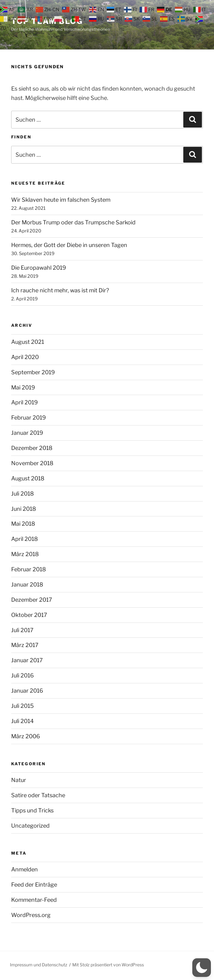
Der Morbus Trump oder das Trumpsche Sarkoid (73, 222)
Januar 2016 (27, 691)
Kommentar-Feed (34, 900)
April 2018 (25, 539)
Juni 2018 (24, 509)
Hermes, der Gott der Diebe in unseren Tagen (69, 245)
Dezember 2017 (32, 600)
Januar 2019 (27, 433)
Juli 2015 (22, 706)
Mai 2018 (23, 524)
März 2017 (25, 645)
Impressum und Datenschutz (39, 965)
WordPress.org (31, 915)
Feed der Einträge (34, 885)
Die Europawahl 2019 (39, 268)
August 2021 (28, 342)
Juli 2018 (22, 494)
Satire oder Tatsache (38, 795)
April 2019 (25, 402)
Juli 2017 (22, 630)
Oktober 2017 (29, 615)
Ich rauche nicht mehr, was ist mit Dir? (60, 290)
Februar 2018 (29, 569)
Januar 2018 (27, 584)
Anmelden (25, 869)
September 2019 (33, 372)
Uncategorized (30, 826)
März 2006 (26, 736)
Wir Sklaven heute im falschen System (61, 200)
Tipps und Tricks (32, 810)
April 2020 (25, 357)
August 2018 (28, 478)
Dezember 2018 (32, 448)
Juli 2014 (22, 721)
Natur (19, 780)
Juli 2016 (22, 675)
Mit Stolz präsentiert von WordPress (108, 965)
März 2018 (25, 554)
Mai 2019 (23, 387)
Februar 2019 (29, 418)
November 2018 (32, 463)
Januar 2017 (27, 660)
